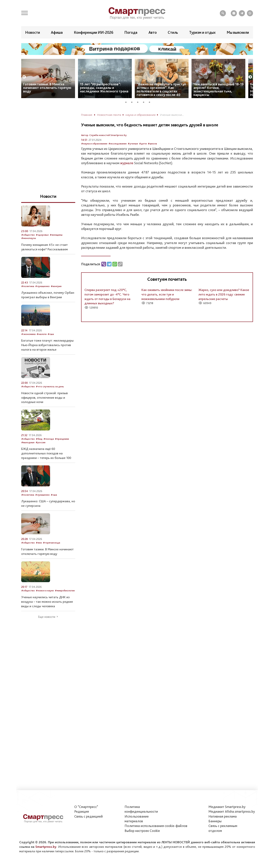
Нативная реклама (223, 816)
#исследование (118, 144)
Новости (33, 32)
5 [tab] (151, 102)
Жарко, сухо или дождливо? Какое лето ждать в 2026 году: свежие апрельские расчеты (224, 294)
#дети (143, 144)
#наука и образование (94, 144)
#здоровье (42, 235)
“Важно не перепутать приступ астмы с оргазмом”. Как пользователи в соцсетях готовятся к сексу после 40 (161, 89)
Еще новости (47, 617)
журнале (127, 163)
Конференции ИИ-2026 (94, 32)
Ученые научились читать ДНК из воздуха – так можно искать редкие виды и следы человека (47, 602)
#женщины (56, 235)
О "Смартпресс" (86, 807)
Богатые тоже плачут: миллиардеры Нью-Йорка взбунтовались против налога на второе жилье (47, 345)
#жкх (39, 543)
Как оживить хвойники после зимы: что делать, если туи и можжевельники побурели (167, 294)
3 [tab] (139, 102)
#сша (51, 334)
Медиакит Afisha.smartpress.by (232, 811)
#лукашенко (42, 286)
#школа (152, 144)
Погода (131, 32)
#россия (40, 442)
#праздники (62, 439)
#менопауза (28, 238)
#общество (28, 235)
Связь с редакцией (88, 816)
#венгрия (56, 286)
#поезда (49, 439)
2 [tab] (133, 102)
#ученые (133, 144)
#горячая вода (51, 543)
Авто (153, 32)
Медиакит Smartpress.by (227, 807)
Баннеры (215, 821)
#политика (28, 286)
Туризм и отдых (202, 32)
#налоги (42, 334)
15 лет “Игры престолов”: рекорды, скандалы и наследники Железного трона (104, 88)
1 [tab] (127, 102)
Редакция (82, 811)
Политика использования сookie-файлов (156, 826)
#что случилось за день (50, 386)
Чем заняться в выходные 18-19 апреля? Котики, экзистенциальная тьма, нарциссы (219, 89)
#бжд (39, 439)
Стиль (173, 32)
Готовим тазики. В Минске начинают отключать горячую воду (47, 88)
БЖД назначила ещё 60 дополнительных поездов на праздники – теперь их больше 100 (46, 453)
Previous (24, 77)
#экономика (28, 334)
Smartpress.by (46, 847)
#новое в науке (45, 590)
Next (250, 77)
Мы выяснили (238, 32)
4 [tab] (145, 102)
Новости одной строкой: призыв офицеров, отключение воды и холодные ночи (44, 398)
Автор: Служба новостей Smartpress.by (104, 135)
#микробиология (65, 590)
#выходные (28, 442)
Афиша (57, 32)
